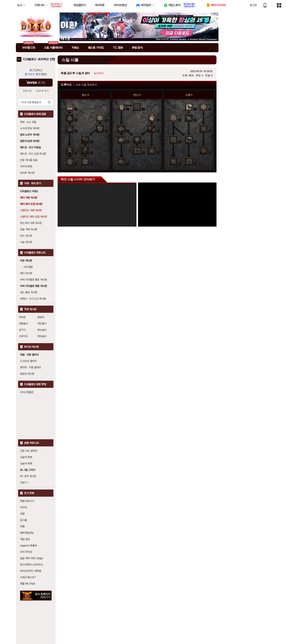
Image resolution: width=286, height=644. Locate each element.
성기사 (22, 330)
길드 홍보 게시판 (29, 292)
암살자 (41, 317)
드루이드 (23, 336)
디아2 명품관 (27, 392)
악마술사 (42, 336)
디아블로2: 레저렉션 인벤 (39, 59)
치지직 (23, 507)
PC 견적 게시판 (28, 476)
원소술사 (42, 330)
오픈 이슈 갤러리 (29, 451)
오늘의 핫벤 (26, 457)
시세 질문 (27, 267)
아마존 (22, 317)
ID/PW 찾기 (43, 91)
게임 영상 (25, 539)
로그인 (253, 5)
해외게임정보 (27, 533)
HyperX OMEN (28, 546)
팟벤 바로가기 (27, 501)
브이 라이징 (26, 552)
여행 (22, 526)
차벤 (22, 514)
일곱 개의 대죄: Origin (31, 558)
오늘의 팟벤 (26, 463)
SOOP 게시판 (27, 173)
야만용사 (42, 323)
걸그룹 (23, 520)
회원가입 (27, 91)
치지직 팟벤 (26, 166)
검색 (49, 102)
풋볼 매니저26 (28, 584)
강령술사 (23, 323)
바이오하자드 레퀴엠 (31, 571)
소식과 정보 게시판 (30, 128)
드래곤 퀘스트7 (28, 577)
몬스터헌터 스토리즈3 (31, 565)
